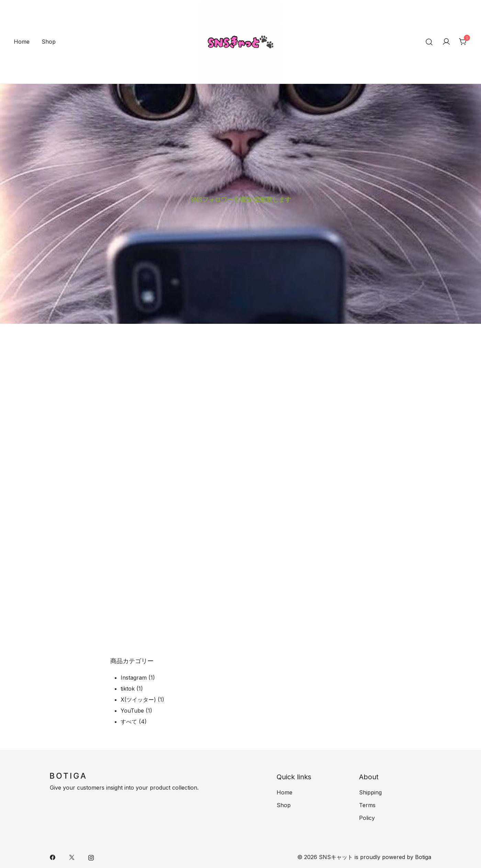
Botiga (423, 857)
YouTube (132, 711)
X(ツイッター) (138, 700)
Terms (367, 805)
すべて (129, 722)
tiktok (128, 689)
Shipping (370, 792)
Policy (367, 818)
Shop (49, 42)
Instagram (134, 678)
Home (22, 42)
